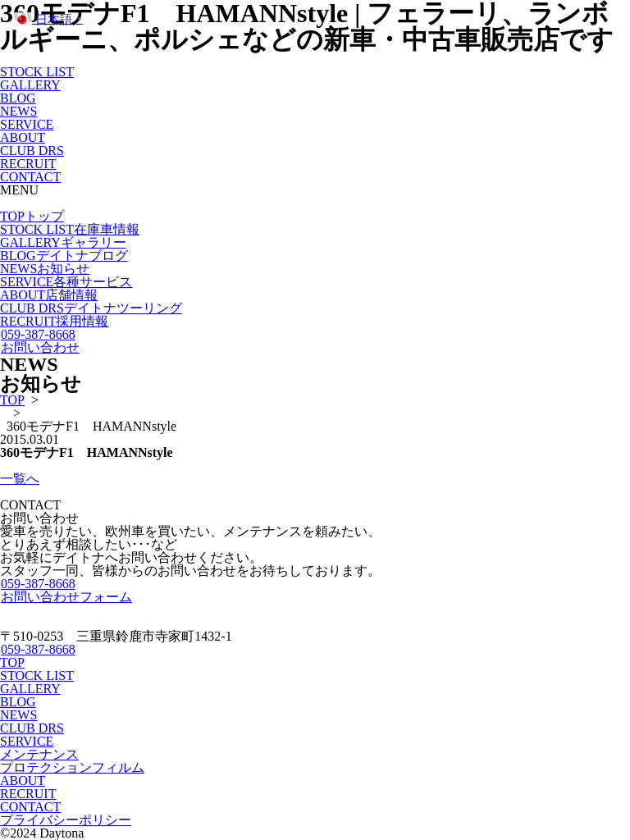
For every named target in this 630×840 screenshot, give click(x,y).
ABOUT (23, 137)
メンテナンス (39, 754)
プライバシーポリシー (66, 820)
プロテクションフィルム (72, 767)
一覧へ (20, 479)
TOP (32, 216)
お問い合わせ (40, 347)
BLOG (18, 98)
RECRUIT (28, 164)
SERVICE (27, 124)
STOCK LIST (37, 72)
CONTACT (30, 177)
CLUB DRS (32, 151)
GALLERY (30, 85)
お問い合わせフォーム (66, 597)
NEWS (18, 111)
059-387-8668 (38, 334)
